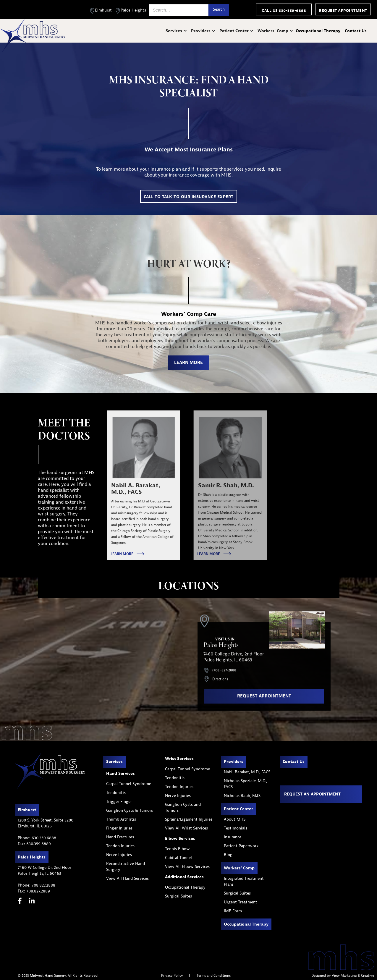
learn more (189, 363)
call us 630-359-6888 (284, 10)
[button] (177, 31)
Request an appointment (312, 794)
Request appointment (343, 10)
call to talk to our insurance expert (189, 197)
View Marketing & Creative (353, 976)
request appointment (264, 700)
